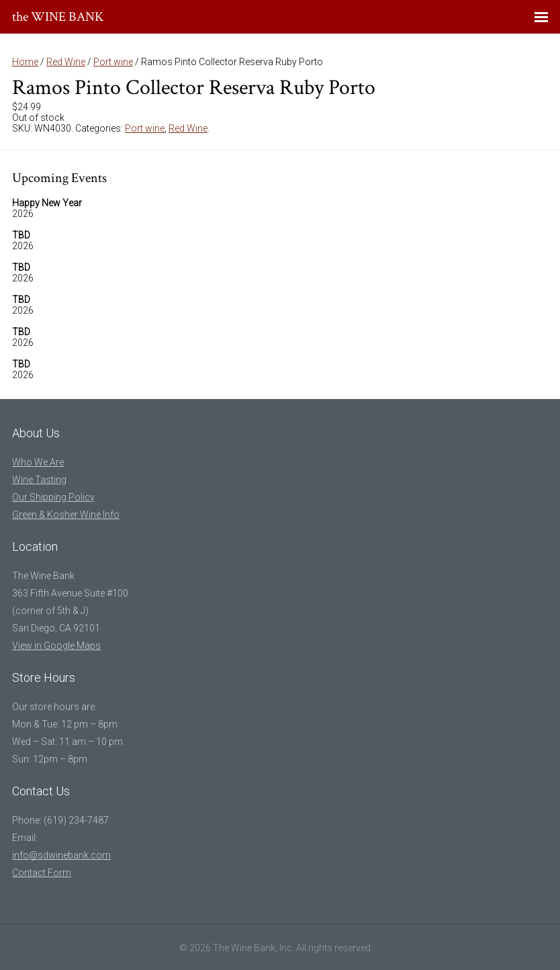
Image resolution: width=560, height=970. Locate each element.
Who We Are (38, 462)
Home (25, 62)
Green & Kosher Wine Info (66, 515)
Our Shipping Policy (53, 497)
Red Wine (66, 62)
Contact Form (42, 873)
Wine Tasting (39, 480)
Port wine (113, 62)
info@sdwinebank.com (61, 855)
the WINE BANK (58, 17)
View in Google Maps (56, 646)
